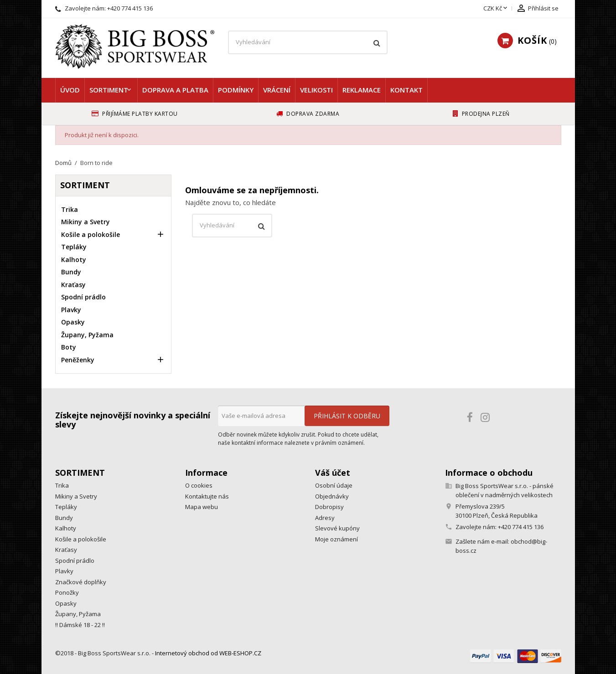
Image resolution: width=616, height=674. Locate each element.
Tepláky (74, 247)
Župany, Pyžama (87, 335)
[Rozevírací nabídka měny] (496, 9)
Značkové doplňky (81, 582)
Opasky (73, 322)
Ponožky (67, 592)
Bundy (71, 272)
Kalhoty (74, 260)
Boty (69, 347)
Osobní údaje (334, 485)
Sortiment (109, 90)
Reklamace (362, 90)
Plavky (71, 310)
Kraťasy (73, 285)
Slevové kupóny (337, 528)
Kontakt (406, 90)
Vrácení (277, 90)
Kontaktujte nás (207, 496)
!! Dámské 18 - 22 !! (80, 625)
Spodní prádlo (83, 297)
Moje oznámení (336, 539)
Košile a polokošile (91, 234)
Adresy (325, 518)
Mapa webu (202, 507)
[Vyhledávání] (308, 42)
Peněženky (78, 360)
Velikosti (316, 90)
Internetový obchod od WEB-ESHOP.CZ (208, 653)
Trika (70, 209)
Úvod (70, 90)
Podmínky (236, 90)
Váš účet (333, 473)
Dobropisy (329, 507)
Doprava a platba (175, 90)
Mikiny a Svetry (85, 222)
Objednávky (332, 496)
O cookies (199, 485)
